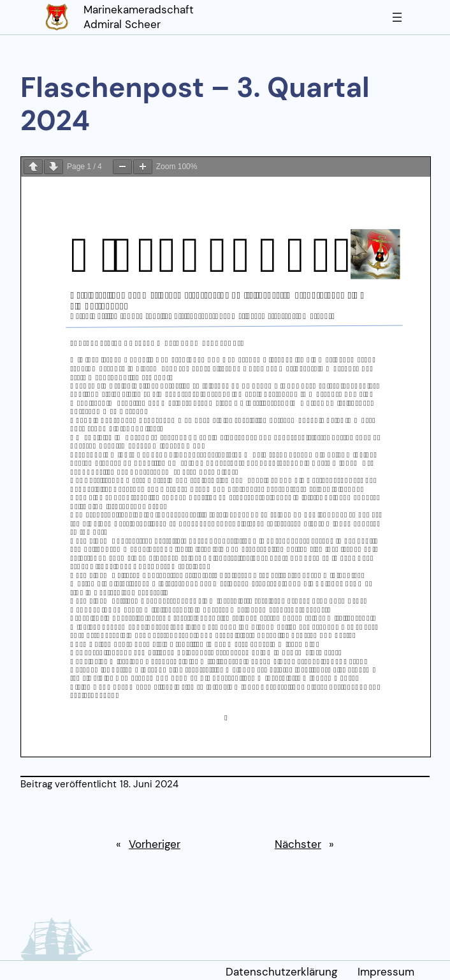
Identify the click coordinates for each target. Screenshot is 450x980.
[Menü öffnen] (397, 17)
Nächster (298, 844)
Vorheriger (155, 844)
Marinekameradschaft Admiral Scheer (139, 17)
